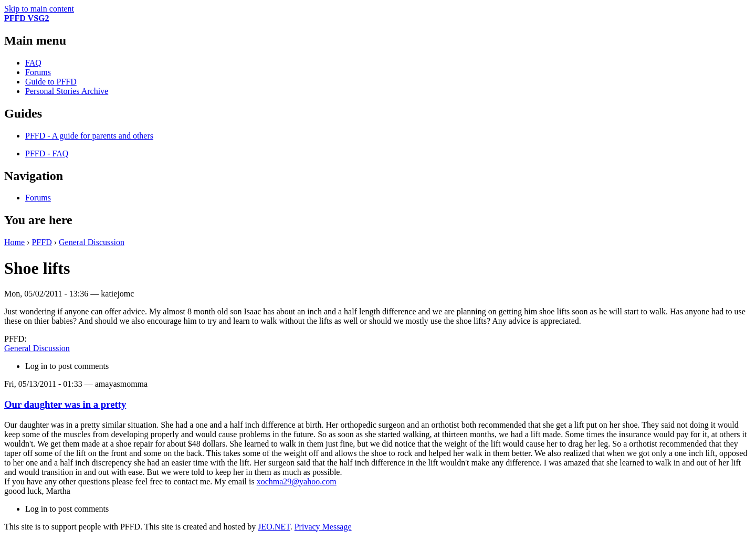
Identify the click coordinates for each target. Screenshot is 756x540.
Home (14, 242)
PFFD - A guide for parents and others (89, 136)
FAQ (33, 63)
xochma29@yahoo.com (297, 481)
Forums (38, 72)
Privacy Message (323, 527)
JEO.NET (274, 527)
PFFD (41, 242)
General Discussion (92, 242)
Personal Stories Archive (67, 91)
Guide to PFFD (51, 82)
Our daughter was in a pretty (65, 404)
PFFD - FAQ (47, 153)
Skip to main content (39, 9)
